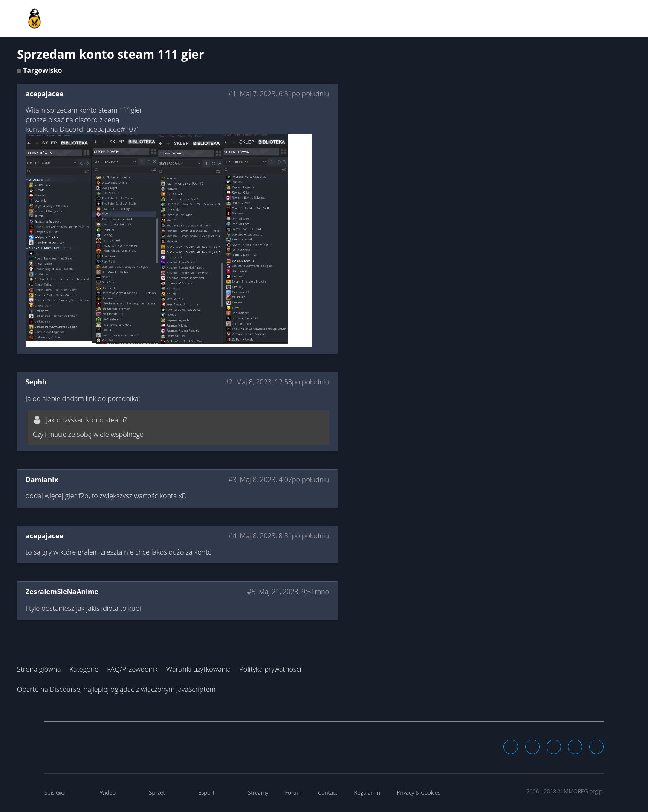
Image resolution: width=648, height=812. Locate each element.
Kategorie (84, 669)
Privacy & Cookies (419, 792)
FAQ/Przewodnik (132, 669)
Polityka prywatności (270, 669)
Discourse (65, 689)
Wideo (108, 792)
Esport (206, 792)
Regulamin (367, 792)
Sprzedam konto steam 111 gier (111, 54)
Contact (328, 792)
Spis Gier (55, 792)
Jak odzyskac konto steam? (87, 420)
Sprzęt (157, 792)
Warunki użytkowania (199, 669)
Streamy (258, 792)
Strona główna (39, 669)
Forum (293, 792)
